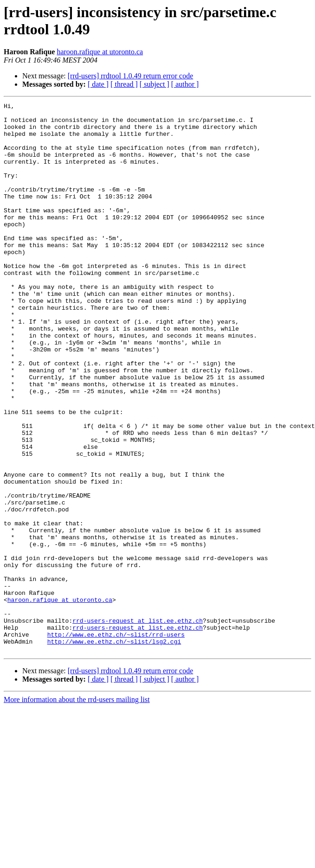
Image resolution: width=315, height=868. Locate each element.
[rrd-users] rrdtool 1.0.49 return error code (131, 76)
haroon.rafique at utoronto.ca (100, 52)
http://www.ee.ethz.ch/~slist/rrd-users (116, 741)
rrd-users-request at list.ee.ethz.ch (138, 725)
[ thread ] (124, 84)
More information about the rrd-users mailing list (77, 809)
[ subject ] (154, 84)
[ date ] (98, 84)
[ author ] (185, 84)
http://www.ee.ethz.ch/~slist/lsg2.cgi (114, 750)
